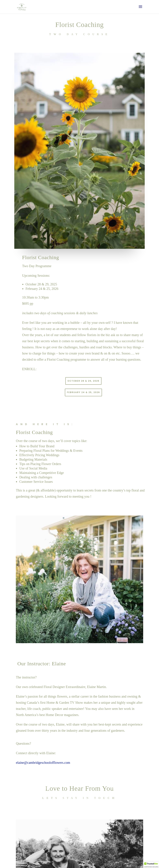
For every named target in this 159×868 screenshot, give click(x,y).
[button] (151, 865)
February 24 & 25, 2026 (83, 392)
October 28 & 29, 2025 (83, 381)
